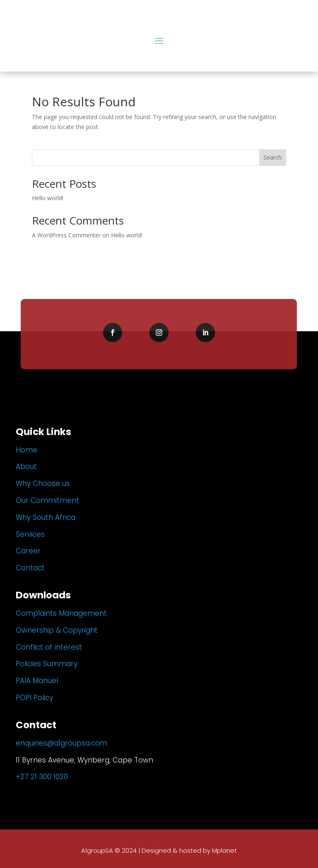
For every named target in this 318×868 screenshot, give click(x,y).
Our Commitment (47, 500)
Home (26, 450)
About (26, 466)
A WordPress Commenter (66, 235)
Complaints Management (61, 613)
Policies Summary (47, 664)
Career (28, 551)
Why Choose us (43, 483)
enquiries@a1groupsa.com (61, 743)
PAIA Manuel (37, 681)
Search (272, 157)
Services (30, 534)
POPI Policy (34, 698)
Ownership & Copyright (57, 630)
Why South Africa (46, 517)
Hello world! (48, 198)
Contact (30, 568)
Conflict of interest (49, 647)
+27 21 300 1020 (42, 777)
